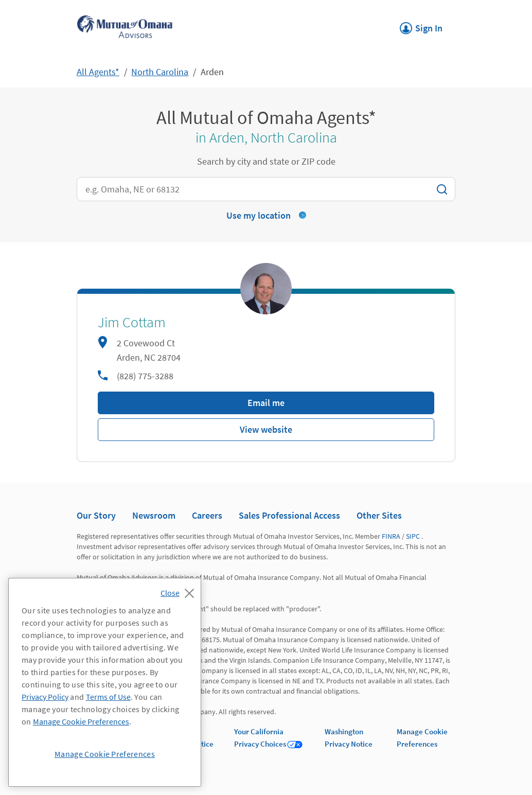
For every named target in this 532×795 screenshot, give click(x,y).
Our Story (96, 515)
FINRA (391, 536)
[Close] (180, 590)
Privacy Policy (45, 697)
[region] (105, 682)
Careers (207, 515)
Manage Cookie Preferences (81, 721)
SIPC (413, 536)
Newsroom (154, 515)
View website (266, 429)
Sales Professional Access (289, 515)
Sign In (421, 25)
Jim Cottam (132, 323)
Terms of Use (108, 697)
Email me (266, 403)
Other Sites (379, 515)
